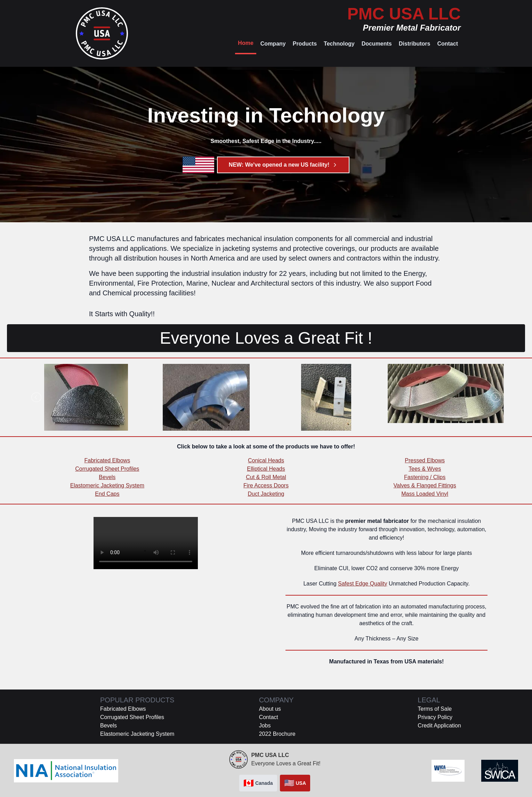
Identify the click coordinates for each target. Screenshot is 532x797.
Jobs (265, 726)
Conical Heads (266, 460)
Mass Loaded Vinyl (425, 494)
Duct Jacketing (266, 494)
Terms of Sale (435, 709)
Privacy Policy (435, 717)
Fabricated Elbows (107, 460)
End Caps (107, 494)
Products (305, 44)
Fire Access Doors (266, 485)
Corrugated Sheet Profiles (107, 469)
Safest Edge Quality (362, 584)
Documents (377, 44)
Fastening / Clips (425, 477)
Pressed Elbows (425, 460)
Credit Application (439, 726)
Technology (339, 44)
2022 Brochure (277, 734)
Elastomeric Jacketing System (107, 485)
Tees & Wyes (425, 469)
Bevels (107, 477)
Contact (448, 44)
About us (270, 709)
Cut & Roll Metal (266, 477)
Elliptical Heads (266, 469)
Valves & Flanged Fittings (425, 485)
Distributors (415, 44)
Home (245, 43)
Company (273, 44)
